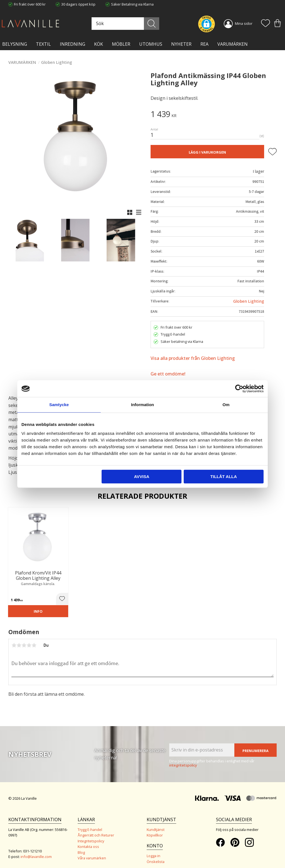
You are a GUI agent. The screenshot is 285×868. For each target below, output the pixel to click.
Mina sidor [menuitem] (244, 23)
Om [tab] (226, 405)
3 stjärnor (24, 640)
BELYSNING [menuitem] (15, 44)
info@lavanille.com (36, 851)
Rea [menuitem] (204, 44)
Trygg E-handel (90, 824)
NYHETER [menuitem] (181, 44)
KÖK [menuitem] (99, 44)
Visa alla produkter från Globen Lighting (193, 358)
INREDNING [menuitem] (73, 44)
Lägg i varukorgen (207, 152)
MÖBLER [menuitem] (121, 44)
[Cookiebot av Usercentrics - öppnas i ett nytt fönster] (239, 389)
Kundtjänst (156, 824)
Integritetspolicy (91, 836)
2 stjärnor (19, 640)
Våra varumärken (92, 853)
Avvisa (142, 477)
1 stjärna (14, 640)
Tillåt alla (224, 477)
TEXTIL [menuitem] (43, 44)
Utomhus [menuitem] (151, 44)
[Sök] (155, 24)
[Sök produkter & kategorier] (131, 24)
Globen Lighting (249, 301)
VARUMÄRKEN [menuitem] (233, 44)
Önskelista (156, 856)
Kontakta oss (88, 841)
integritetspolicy (183, 760)
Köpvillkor (155, 830)
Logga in (153, 850)
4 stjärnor (29, 640)
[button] (266, 24)
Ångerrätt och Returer (96, 830)
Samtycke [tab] (59, 405)
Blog (81, 847)
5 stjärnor (34, 640)
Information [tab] (143, 405)
